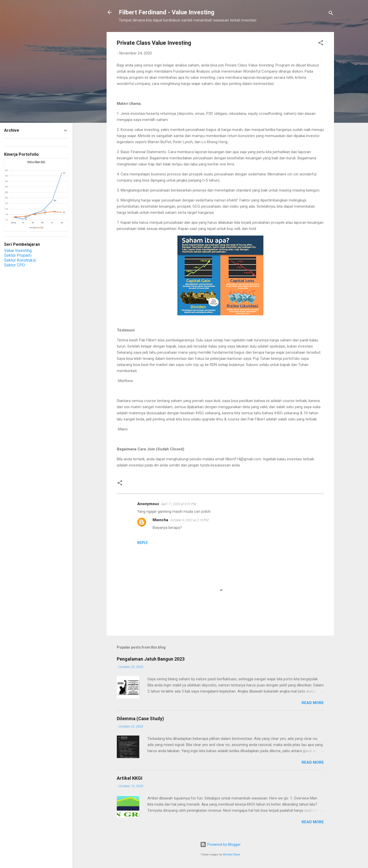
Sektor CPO (15, 265)
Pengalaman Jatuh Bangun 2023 (151, 659)
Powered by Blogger (220, 844)
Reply (142, 543)
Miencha (160, 520)
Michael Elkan (232, 855)
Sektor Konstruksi (20, 260)
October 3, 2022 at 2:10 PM (189, 520)
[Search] (331, 14)
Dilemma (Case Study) (140, 719)
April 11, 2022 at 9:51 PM (179, 504)
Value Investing (18, 251)
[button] (321, 44)
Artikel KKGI (130, 778)
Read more (313, 703)
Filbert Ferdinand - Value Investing (167, 12)
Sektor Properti (18, 255)
